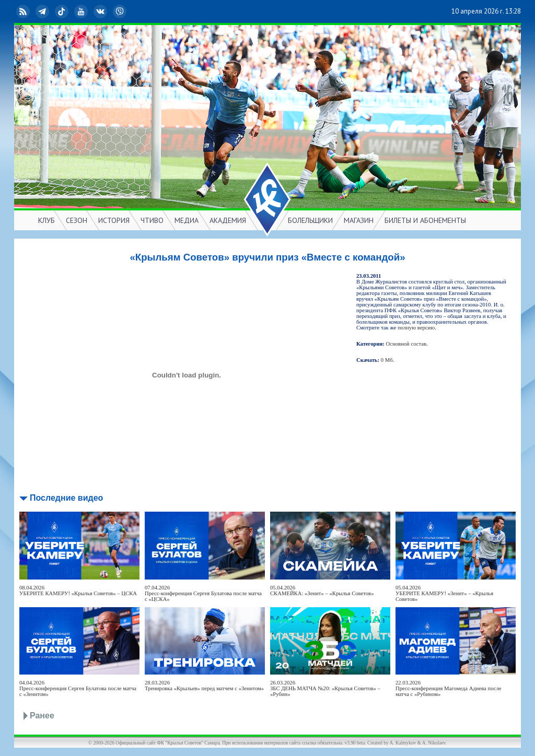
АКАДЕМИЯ (228, 220)
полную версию (416, 328)
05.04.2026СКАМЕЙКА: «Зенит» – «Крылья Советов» (322, 590)
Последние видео (66, 498)
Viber (121, 11)
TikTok (63, 11)
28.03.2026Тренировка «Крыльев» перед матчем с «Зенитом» (204, 686)
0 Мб (387, 360)
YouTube (82, 11)
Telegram (43, 11)
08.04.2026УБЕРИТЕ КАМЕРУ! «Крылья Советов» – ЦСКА (78, 590)
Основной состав (406, 344)
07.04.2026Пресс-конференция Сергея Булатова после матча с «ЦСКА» (203, 593)
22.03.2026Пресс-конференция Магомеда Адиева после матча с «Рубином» (449, 688)
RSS (24, 11)
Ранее (42, 716)
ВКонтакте (101, 11)
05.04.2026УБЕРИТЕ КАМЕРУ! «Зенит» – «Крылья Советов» (444, 593)
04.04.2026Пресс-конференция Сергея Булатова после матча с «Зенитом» (78, 688)
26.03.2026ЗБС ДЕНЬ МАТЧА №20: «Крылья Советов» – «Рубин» (325, 688)
